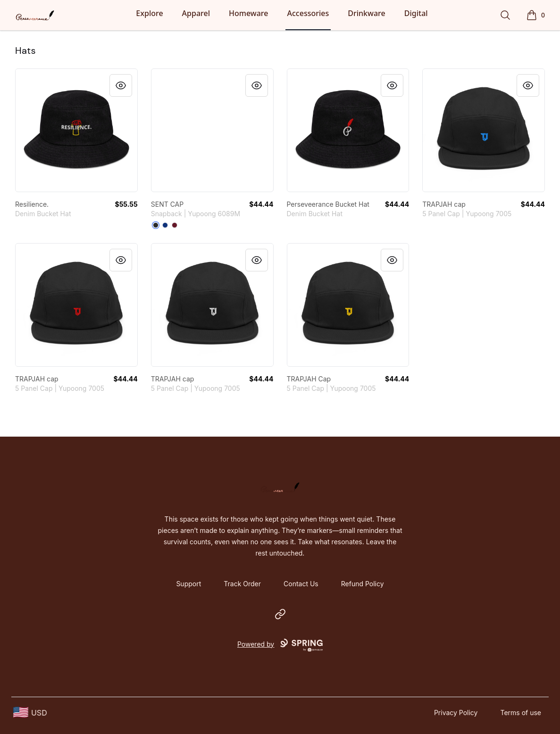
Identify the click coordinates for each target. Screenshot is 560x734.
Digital (416, 13)
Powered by (280, 645)
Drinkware (366, 13)
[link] (76, 130)
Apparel (196, 13)
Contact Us (301, 584)
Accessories (308, 13)
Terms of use (521, 713)
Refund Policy (363, 584)
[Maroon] (175, 225)
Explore (149, 13)
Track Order (242, 584)
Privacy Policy (456, 713)
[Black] (156, 225)
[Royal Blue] (165, 225)
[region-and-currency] (30, 713)
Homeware (248, 13)
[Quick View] (121, 85)
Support (188, 584)
